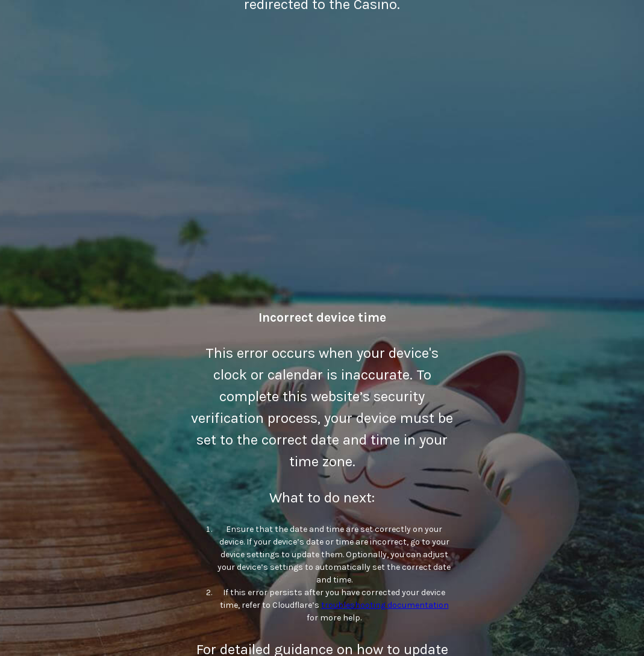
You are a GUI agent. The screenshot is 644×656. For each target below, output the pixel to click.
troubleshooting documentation (385, 605)
